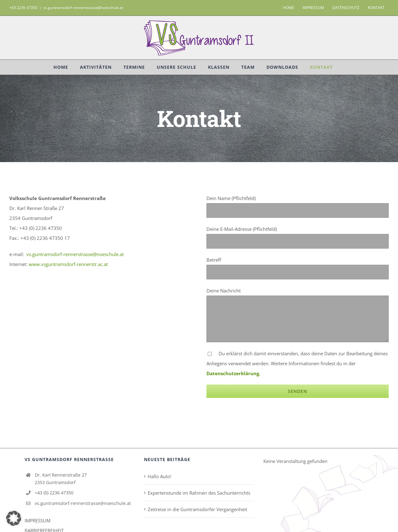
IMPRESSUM (37, 520)
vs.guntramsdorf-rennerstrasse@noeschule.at (83, 8)
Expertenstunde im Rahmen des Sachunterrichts (199, 493)
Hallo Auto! (160, 476)
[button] (14, 518)
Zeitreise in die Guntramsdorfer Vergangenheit (197, 509)
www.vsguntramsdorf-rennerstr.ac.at (68, 264)
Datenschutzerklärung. (233, 373)
